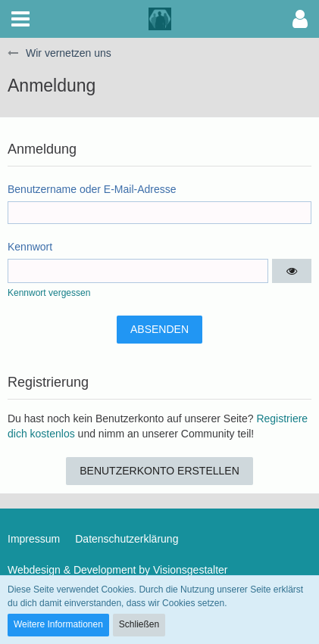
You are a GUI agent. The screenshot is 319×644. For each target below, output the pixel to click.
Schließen (139, 624)
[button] (20, 19)
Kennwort (30, 247)
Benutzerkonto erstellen (159, 471)
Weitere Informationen (58, 624)
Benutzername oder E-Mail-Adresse (92, 189)
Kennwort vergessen (49, 293)
